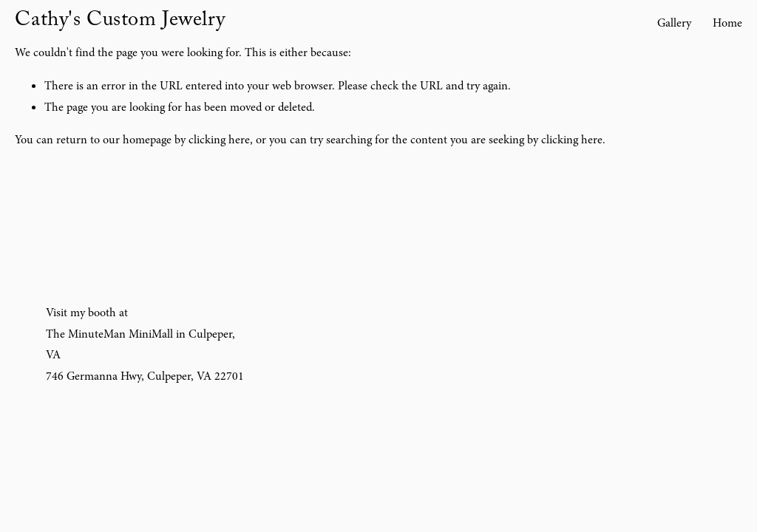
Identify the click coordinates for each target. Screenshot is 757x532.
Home (727, 23)
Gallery (674, 23)
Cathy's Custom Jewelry (120, 22)
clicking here (219, 140)
